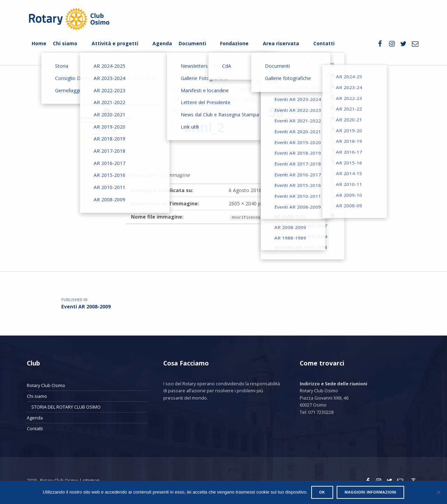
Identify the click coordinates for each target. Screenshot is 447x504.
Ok (322, 492)
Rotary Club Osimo (46, 385)
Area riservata (281, 43)
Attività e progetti (115, 43)
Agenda (162, 43)
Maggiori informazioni (370, 492)
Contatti (324, 43)
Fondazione (234, 43)
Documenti (192, 43)
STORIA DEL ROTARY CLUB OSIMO (66, 407)
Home (39, 43)
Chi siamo (65, 43)
